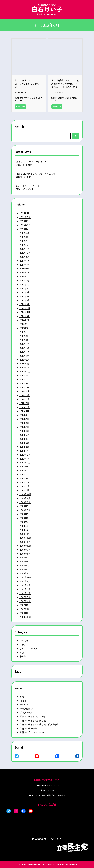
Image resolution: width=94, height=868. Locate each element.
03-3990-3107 (48, 790)
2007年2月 (24, 612)
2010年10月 (24, 464)
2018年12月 (24, 237)
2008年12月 (24, 542)
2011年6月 (23, 431)
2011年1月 (23, 451)
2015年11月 (24, 282)
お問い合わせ (25, 708)
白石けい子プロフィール (31, 732)
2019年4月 (24, 225)
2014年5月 (24, 303)
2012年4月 (24, 390)
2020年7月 (24, 212)
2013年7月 (24, 340)
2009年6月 (24, 517)
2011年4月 (23, 439)
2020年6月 (24, 216)
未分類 (22, 656)
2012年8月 (24, 373)
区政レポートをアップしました (31, 161)
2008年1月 (24, 579)
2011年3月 (23, 443)
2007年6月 (24, 600)
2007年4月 (24, 608)
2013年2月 (24, 357)
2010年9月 (24, 468)
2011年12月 (24, 406)
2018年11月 (24, 241)
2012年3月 (24, 394)
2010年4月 (24, 484)
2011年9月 (23, 418)
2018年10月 (24, 245)
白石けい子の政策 (27, 728)
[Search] (77, 135)
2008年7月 (24, 563)
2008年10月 (24, 550)
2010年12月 (24, 456)
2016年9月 (24, 262)
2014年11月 (24, 295)
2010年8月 (24, 472)
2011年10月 (24, 414)
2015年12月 (24, 278)
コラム (22, 644)
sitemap (23, 703)
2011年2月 (23, 447)
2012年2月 (24, 398)
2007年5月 (24, 604)
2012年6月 (24, 381)
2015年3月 (24, 291)
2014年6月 (24, 299)
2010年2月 (24, 489)
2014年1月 (23, 319)
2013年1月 (23, 361)
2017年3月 (24, 258)
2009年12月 (24, 497)
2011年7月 (23, 427)
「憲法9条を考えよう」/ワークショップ (35, 173)
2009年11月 (24, 501)
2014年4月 (24, 307)
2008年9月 (24, 555)
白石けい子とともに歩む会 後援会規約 (39, 724)
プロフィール (25, 712)
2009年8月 (24, 509)
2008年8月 (24, 559)
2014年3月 (24, 311)
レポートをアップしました (28, 186)
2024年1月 (24, 204)
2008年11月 (24, 546)
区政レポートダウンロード (32, 716)
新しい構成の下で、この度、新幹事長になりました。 (27, 83)
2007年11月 (24, 588)
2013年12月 (24, 324)
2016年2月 (24, 270)
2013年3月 (24, 352)
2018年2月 (24, 249)
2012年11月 (24, 365)
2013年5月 (24, 344)
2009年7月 (24, 513)
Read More (20, 107)
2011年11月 (23, 410)
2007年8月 (24, 592)
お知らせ (23, 639)
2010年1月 (23, 493)
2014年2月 (24, 315)
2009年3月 (24, 530)
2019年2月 (24, 233)
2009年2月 (24, 534)
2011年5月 (23, 435)
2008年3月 (24, 571)
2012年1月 (23, 402)
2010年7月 (24, 476)
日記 (21, 652)
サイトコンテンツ (27, 648)
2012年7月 (24, 377)
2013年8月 (24, 336)
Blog (21, 695)
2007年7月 (24, 596)
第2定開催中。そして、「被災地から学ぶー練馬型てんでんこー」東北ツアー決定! (65, 83)
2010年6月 (24, 480)
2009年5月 (24, 522)
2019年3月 (24, 229)
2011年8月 (23, 423)
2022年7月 (24, 208)
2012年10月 (24, 369)
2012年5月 (24, 385)
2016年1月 (23, 274)
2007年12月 (24, 583)
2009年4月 (24, 526)
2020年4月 (24, 220)
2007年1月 (24, 616)
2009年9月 (24, 505)
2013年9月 (24, 332)
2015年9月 (24, 286)
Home (22, 699)
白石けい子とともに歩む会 (32, 720)
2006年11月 (24, 621)
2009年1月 (24, 538)
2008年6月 (24, 567)
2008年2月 (24, 575)
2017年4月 (24, 253)
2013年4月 (24, 348)
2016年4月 (24, 266)
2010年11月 (24, 460)
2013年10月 (24, 328)
